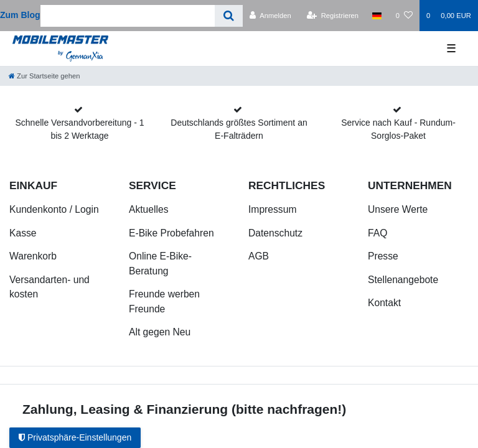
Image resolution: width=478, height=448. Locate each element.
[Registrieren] (333, 16)
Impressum (272, 209)
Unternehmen (410, 185)
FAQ (377, 233)
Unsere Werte (398, 209)
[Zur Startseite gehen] (44, 76)
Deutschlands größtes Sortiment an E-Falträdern (239, 129)
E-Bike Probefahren (171, 233)
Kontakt (384, 303)
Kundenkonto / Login (54, 209)
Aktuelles (149, 209)
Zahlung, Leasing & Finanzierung (125, 409)
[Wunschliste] (404, 16)
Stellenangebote (403, 280)
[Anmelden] (270, 16)
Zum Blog (20, 15)
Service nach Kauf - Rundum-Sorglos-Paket (398, 129)
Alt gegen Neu (160, 332)
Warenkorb (33, 256)
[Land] (377, 16)
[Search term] (128, 16)
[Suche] (229, 16)
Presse (383, 256)
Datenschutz (275, 233)
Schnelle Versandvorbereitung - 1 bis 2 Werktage (79, 129)
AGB (259, 256)
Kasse (23, 233)
